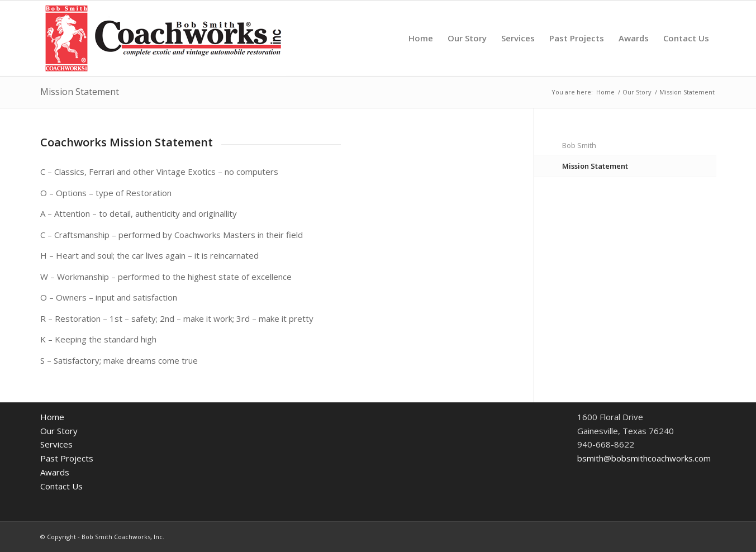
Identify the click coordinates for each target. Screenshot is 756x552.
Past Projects (67, 458)
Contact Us (61, 486)
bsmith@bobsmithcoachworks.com (644, 458)
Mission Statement (80, 92)
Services (56, 444)
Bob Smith (579, 145)
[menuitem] (421, 38)
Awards (55, 472)
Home (52, 417)
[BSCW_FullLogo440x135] (163, 38)
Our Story (59, 431)
